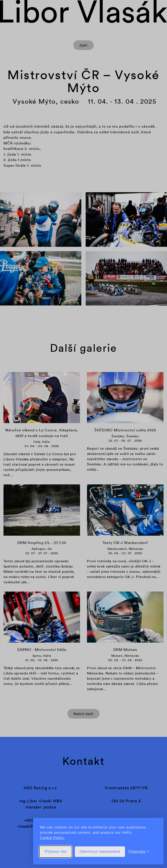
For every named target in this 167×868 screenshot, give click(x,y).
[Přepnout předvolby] (139, 852)
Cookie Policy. (52, 838)
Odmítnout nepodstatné (100, 852)
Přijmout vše (56, 852)
